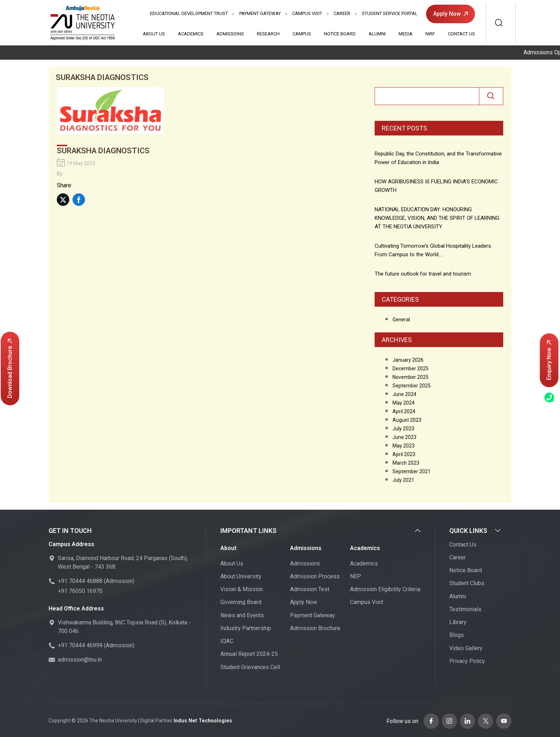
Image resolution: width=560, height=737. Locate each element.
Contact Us (461, 34)
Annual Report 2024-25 (249, 654)
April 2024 (404, 411)
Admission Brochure (315, 628)
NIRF (430, 34)
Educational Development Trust (189, 14)
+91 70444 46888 (80, 581)
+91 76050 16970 (80, 591)
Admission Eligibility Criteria (385, 590)
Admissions (230, 34)
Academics (191, 34)
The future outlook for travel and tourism (423, 274)
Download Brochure (10, 368)
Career (342, 14)
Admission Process (315, 576)
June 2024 (404, 394)
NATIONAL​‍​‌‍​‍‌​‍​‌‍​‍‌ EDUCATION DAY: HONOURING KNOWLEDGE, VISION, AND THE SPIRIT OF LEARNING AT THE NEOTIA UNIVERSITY (437, 218)
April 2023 (404, 454)
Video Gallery (466, 648)
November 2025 (411, 377)
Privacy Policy (467, 661)
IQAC (227, 641)
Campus (302, 34)
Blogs (457, 635)
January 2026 (408, 360)
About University (241, 576)
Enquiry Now (549, 360)
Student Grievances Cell (250, 667)
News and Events (242, 615)
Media (406, 34)
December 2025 (411, 368)
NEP (356, 576)
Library (458, 622)
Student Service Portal (390, 14)
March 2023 (406, 463)
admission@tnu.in (80, 660)
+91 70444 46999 (80, 646)
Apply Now (451, 14)
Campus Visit (307, 14)
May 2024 (404, 403)
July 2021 (403, 480)
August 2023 (407, 420)
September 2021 (412, 471)
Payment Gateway (260, 14)
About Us (154, 34)
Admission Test (310, 590)
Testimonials (465, 609)
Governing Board (241, 602)
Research (268, 34)
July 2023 (403, 429)
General (401, 320)
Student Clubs (467, 583)
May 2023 (404, 446)
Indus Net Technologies (202, 721)
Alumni (377, 34)
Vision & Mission (242, 590)
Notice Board (340, 34)
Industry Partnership (246, 628)
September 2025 (412, 386)
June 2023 (404, 437)
